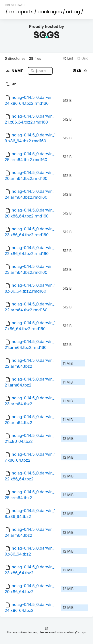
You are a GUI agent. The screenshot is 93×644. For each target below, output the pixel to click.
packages (50, 12)
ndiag (73, 12)
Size (80, 70)
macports (21, 12)
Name (18, 71)
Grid (82, 58)
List (68, 58)
